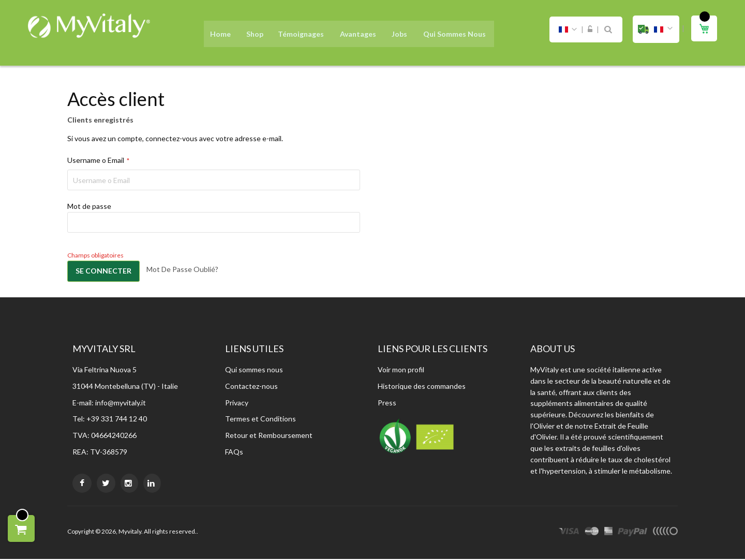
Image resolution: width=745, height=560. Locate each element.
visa (569, 534)
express (608, 534)
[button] (656, 29)
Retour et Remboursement (269, 436)
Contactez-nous (251, 387)
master (592, 534)
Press (387, 404)
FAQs (234, 453)
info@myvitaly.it (121, 404)
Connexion (590, 29)
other (665, 534)
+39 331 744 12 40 (117, 420)
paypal (632, 534)
